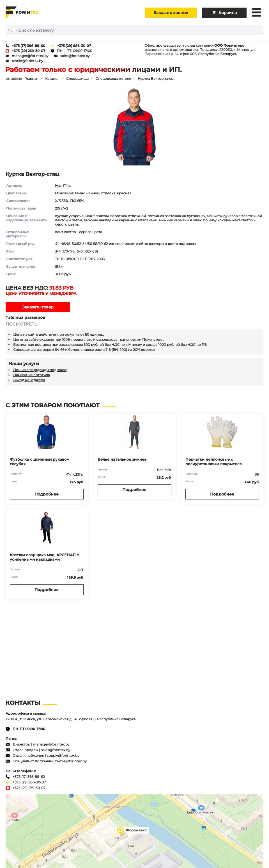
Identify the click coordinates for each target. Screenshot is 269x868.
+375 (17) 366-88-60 (28, 46)
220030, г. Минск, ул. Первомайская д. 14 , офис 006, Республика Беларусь (71, 719)
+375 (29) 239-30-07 (28, 51)
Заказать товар (38, 307)
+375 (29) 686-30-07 (74, 46)
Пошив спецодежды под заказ (40, 370)
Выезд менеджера (29, 380)
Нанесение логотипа (32, 375)
